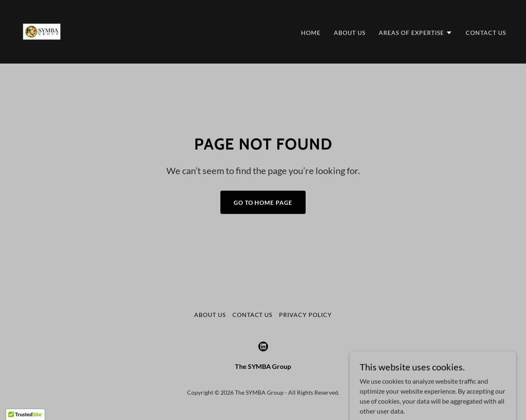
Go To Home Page (263, 203)
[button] (416, 33)
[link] (42, 31)
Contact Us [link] (486, 33)
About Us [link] (350, 33)
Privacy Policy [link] (305, 315)
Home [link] (311, 33)
